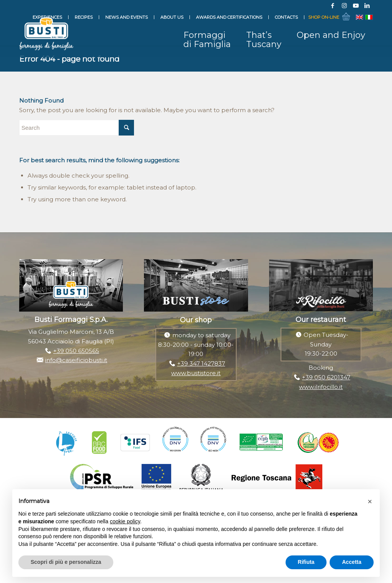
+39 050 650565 (76, 351)
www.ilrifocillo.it (321, 387)
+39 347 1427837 (201, 363)
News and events (127, 17)
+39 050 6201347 (326, 377)
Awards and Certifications (229, 17)
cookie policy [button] (125, 521)
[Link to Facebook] (333, 6)
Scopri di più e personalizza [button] (66, 562)
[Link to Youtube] (356, 6)
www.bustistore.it (196, 373)
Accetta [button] (352, 562)
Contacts (286, 17)
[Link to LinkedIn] (367, 6)
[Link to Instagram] (344, 6)
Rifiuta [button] (306, 562)
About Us (172, 17)
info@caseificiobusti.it (76, 360)
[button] (370, 501)
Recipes (84, 17)
